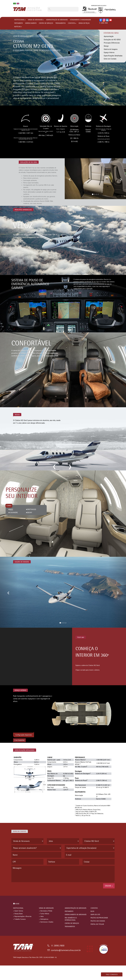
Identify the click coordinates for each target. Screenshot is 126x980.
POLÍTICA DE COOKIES (98, 921)
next (70, 467)
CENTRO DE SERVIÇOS (46, 23)
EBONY (30, 513)
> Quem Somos (18, 911)
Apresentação (109, 36)
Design (106, 46)
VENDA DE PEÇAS (84, 23)
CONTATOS (72, 23)
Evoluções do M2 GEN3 (112, 40)
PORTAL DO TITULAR (97, 924)
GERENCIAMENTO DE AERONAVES (76, 915)
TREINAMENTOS (61, 23)
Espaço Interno (109, 52)
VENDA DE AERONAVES (36, 20)
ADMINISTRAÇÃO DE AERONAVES (57, 20)
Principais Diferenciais (112, 43)
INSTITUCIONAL (20, 20)
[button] (69, 179)
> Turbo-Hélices (44, 914)
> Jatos (41, 916)
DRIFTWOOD (31, 509)
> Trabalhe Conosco (19, 919)
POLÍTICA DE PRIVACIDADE (99, 918)
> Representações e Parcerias (22, 916)
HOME (16, 904)
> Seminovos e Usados (46, 922)
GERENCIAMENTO (31, 23)
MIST (11, 509)
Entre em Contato (110, 59)
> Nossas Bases (18, 914)
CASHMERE (14, 513)
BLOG (92, 911)
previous (54, 467)
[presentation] (29, 888)
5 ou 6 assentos (19, 740)
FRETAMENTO (19, 23)
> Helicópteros (44, 919)
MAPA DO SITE (95, 915)
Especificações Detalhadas (113, 56)
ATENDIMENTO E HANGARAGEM (80, 20)
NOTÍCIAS (18, 27)
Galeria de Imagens (111, 49)
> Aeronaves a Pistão (46, 911)
